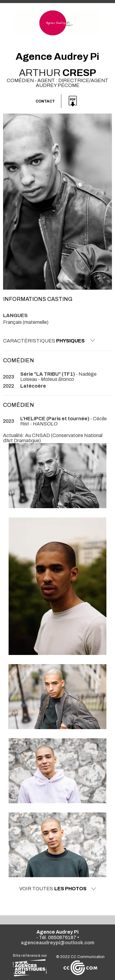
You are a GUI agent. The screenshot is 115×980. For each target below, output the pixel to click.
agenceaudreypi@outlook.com (58, 943)
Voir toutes (58, 889)
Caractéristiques (49, 341)
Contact (45, 101)
